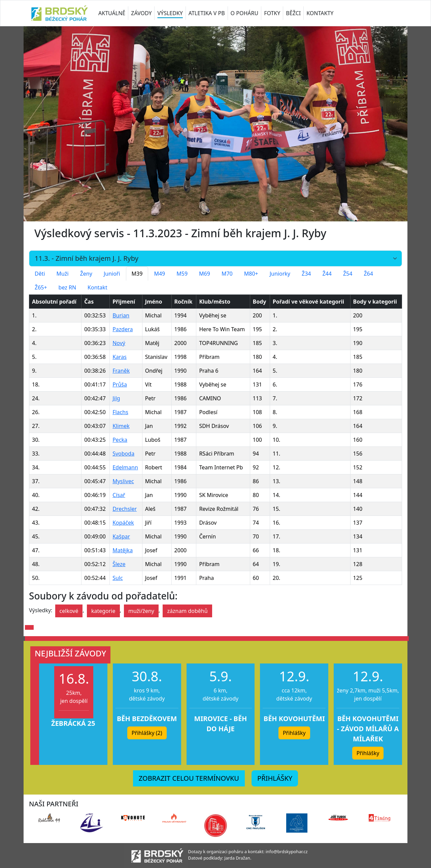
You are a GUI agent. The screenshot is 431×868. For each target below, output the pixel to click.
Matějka (123, 550)
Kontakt (97, 287)
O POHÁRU (245, 13)
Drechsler (125, 509)
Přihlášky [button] (294, 733)
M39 (137, 274)
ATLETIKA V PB (207, 13)
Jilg (116, 398)
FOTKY (272, 13)
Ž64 (368, 274)
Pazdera (123, 329)
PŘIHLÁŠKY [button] (275, 778)
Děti (40, 274)
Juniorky (280, 274)
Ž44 (327, 274)
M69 (205, 274)
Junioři (112, 274)
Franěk (121, 371)
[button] (29, 627)
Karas (120, 357)
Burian (121, 315)
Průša (120, 384)
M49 (159, 274)
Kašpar (121, 536)
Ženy (86, 274)
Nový (119, 343)
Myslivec (123, 481)
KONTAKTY (320, 13)
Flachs (120, 412)
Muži (63, 274)
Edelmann (125, 467)
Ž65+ (41, 287)
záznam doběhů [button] (187, 611)
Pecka (120, 440)
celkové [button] (69, 611)
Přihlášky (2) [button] (147, 733)
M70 (227, 274)
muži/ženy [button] (141, 611)
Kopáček (123, 523)
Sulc (118, 578)
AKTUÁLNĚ (112, 13)
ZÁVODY (141, 13)
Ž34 (306, 274)
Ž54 (348, 274)
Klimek (121, 426)
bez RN (68, 287)
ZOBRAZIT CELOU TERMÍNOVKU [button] (189, 778)
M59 (182, 274)
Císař (119, 495)
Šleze (119, 564)
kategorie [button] (103, 611)
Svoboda (123, 454)
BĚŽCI (293, 13)
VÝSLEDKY (170, 13)
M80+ (251, 274)
